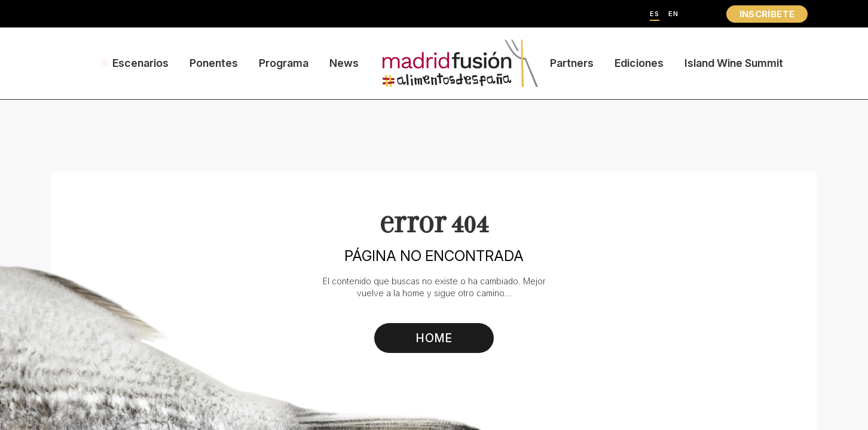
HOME (434, 338)
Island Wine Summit (734, 63)
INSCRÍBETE (767, 14)
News (344, 63)
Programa (284, 63)
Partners (572, 63)
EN (673, 14)
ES (655, 14)
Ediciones (639, 63)
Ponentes (214, 63)
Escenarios (140, 63)
